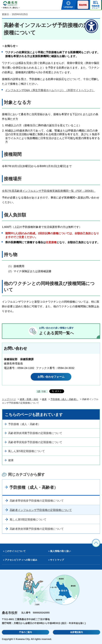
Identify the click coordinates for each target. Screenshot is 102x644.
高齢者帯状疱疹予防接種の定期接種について (35, 442)
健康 (44, 399)
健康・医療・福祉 (29, 399)
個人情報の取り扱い (60, 551)
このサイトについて (15, 551)
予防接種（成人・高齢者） (64, 399)
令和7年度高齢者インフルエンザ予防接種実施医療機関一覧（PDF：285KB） (49, 191)
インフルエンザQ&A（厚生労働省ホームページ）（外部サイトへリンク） (50, 90)
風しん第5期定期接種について (26, 451)
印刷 (44, 391)
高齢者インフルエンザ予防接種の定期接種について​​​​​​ (41, 510)
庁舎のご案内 (25, 632)
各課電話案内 (76, 632)
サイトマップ (57, 560)
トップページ (9, 399)
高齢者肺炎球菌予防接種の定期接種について (35, 433)
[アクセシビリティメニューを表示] (91, 26)
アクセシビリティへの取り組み (21, 560)
